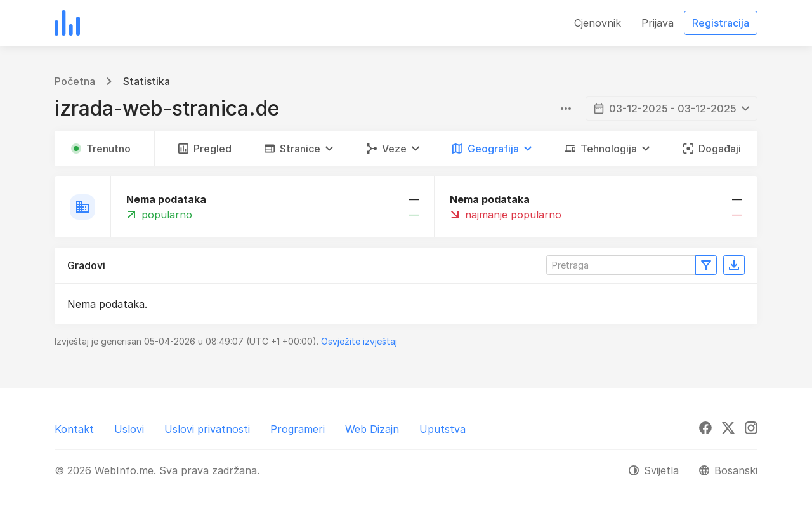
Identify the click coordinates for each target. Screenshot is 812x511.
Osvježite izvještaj (359, 341)
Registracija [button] (721, 23)
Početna (75, 81)
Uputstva (442, 429)
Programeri (298, 429)
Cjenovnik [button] (598, 23)
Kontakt (74, 429)
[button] (299, 149)
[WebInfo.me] (67, 23)
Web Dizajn (372, 429)
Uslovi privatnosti (207, 429)
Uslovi (129, 429)
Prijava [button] (658, 23)
